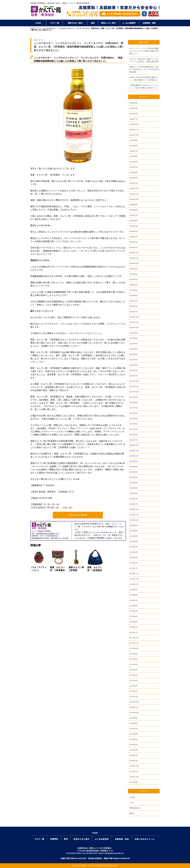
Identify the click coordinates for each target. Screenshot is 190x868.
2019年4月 (133, 552)
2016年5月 (133, 739)
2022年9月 (133, 333)
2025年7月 (133, 151)
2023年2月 (133, 306)
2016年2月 (133, 755)
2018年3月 (133, 622)
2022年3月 (133, 365)
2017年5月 (133, 675)
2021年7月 (133, 408)
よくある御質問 (129, 23)
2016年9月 (133, 718)
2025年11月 (134, 130)
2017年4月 (133, 680)
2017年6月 (133, 670)
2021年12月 (134, 381)
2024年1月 (133, 247)
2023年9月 (133, 269)
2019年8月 (133, 531)
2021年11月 (134, 386)
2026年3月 (133, 108)
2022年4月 (133, 360)
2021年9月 (133, 397)
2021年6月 (133, 413)
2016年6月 (133, 734)
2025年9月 (133, 140)
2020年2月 (133, 499)
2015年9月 (133, 782)
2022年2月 (133, 370)
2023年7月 (133, 279)
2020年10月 (134, 456)
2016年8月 (133, 723)
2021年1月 (133, 440)
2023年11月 (134, 258)
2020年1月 (133, 504)
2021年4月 (133, 424)
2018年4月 (133, 616)
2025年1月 (133, 183)
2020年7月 (133, 472)
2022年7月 (133, 344)
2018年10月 (134, 584)
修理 (93, 23)
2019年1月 (133, 568)
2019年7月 (133, 536)
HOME (38, 23)
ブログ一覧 (54, 23)
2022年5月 (133, 354)
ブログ (39, 28)
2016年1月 (133, 761)
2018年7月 (133, 600)
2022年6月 (133, 349)
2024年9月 (133, 205)
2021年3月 (133, 429)
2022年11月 (134, 322)
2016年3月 (133, 750)
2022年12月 (134, 317)
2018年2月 (133, 627)
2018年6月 (133, 606)
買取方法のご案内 (75, 23)
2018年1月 (133, 632)
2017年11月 (134, 643)
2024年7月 (133, 215)
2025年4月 (133, 167)
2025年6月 (133, 156)
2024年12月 (134, 188)
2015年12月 (134, 766)
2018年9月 (133, 590)
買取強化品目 (134, 808)
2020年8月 (133, 467)
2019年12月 (134, 509)
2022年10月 (134, 327)
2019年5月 (133, 547)
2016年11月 (134, 707)
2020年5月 (133, 483)
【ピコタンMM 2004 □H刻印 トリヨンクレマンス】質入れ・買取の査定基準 (144, 60)
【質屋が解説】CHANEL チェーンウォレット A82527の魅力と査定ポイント (144, 86)
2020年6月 (133, 477)
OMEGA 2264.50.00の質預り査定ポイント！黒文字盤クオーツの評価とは (144, 79)
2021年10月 (134, 392)
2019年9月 (133, 525)
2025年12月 (134, 124)
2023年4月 (133, 295)
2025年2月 (133, 178)
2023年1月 (133, 312)
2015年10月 (134, 777)
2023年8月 (133, 274)
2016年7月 (133, 729)
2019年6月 (133, 541)
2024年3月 (133, 237)
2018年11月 (134, 579)
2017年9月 (133, 654)
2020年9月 (133, 461)
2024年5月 (133, 226)
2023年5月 (133, 290)
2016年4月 (133, 745)
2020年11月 (134, 451)
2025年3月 (133, 172)
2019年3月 (133, 558)
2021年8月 (133, 402)
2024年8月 (133, 210)
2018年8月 (133, 595)
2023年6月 (133, 285)
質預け (132, 813)
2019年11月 (134, 515)
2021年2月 (133, 434)
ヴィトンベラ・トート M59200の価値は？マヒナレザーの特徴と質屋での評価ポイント (144, 51)
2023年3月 (133, 301)
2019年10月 (134, 520)
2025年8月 (133, 146)
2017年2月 (133, 691)
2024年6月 (133, 221)
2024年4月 (133, 231)
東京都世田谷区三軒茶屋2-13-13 (48, 533)
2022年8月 (133, 338)
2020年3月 (133, 493)
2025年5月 (133, 162)
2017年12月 (134, 638)
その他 (132, 797)
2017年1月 (133, 697)
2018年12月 (134, 574)
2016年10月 (134, 713)
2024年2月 (133, 242)
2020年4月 (133, 488)
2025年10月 (134, 135)
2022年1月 (133, 376)
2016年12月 (134, 702)
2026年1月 (133, 119)
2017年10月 (134, 648)
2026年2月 (133, 114)
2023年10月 (134, 263)
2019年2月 (133, 563)
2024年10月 (134, 199)
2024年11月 (134, 194)
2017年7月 (133, 665)
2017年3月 (133, 686)
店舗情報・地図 (149, 23)
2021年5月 (133, 418)
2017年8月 (133, 659)
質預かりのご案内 (108, 23)
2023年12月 (134, 253)
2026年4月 (133, 103)
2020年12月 (134, 445)
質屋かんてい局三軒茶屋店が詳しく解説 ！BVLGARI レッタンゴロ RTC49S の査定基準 (144, 69)
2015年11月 (134, 771)
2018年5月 (133, 611)
